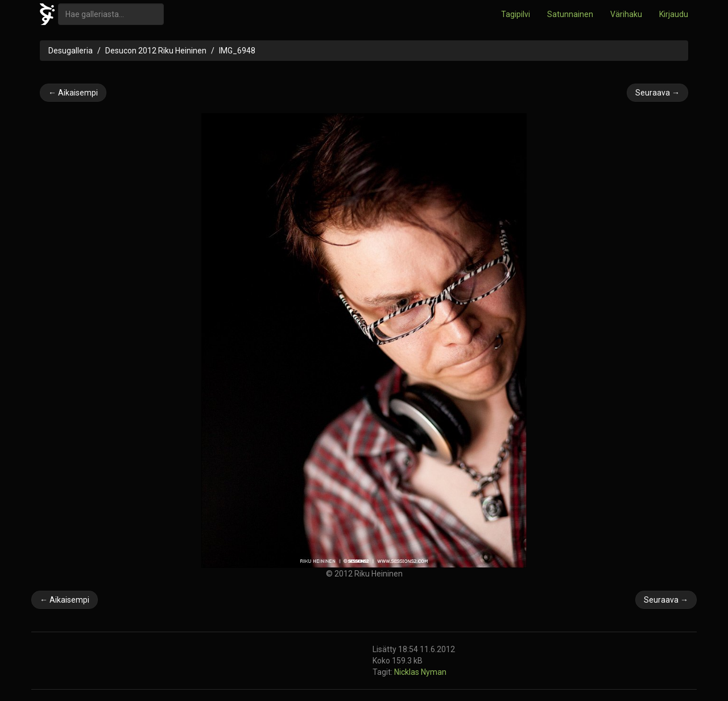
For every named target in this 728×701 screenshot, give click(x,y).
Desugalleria (71, 51)
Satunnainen (570, 14)
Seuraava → (657, 93)
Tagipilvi (516, 14)
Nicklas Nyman (420, 672)
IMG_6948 (237, 51)
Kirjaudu (674, 14)
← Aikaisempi (73, 93)
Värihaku (626, 14)
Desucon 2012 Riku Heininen (156, 51)
